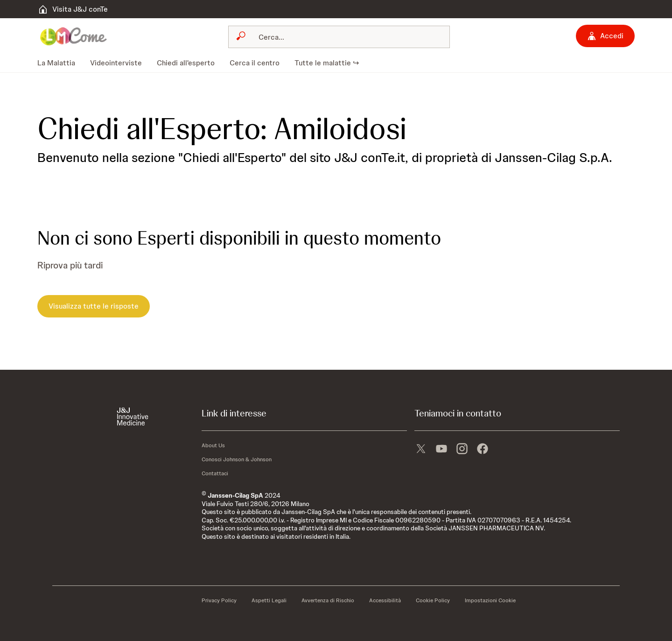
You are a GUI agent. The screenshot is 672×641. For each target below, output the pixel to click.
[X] (421, 448)
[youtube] (441, 448)
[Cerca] (345, 37)
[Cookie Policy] (433, 600)
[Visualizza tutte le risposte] (94, 306)
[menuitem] (60, 63)
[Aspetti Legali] (269, 600)
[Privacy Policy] (219, 600)
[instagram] (462, 448)
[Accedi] (605, 36)
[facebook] (483, 448)
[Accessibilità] (385, 600)
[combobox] (339, 37)
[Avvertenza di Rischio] (328, 600)
